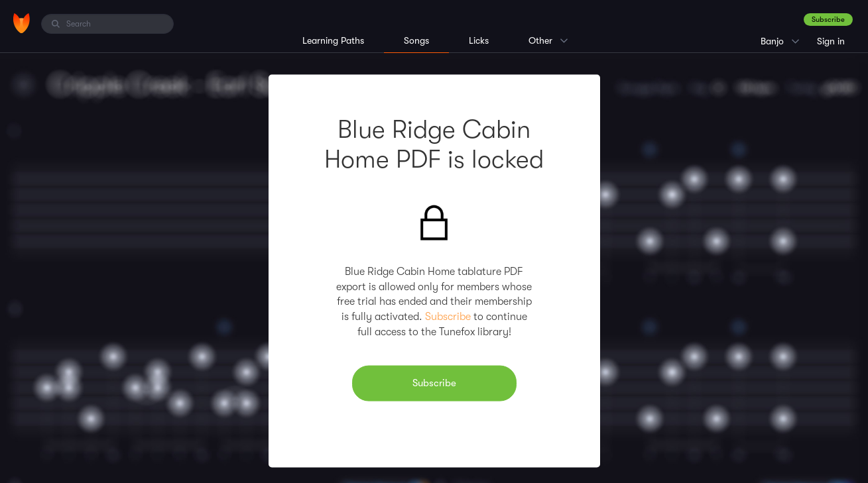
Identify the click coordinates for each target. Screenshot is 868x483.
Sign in (831, 41)
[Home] (22, 23)
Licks (479, 40)
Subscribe (828, 20)
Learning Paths (333, 40)
